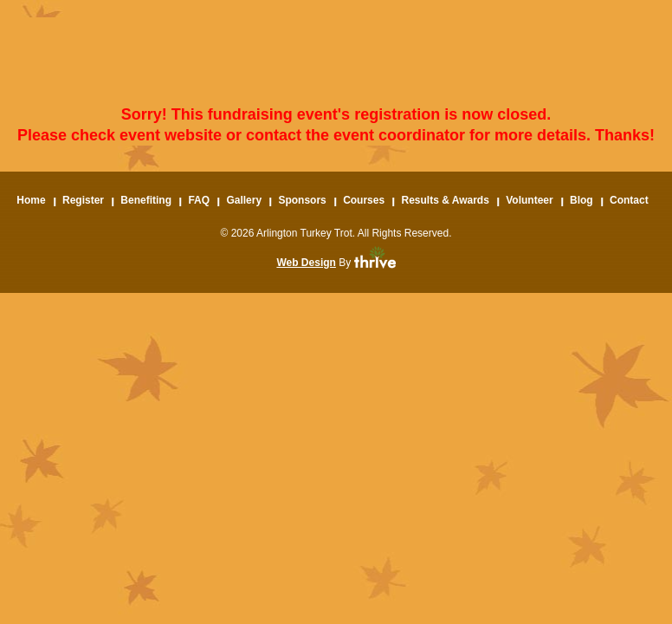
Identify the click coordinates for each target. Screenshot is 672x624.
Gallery (244, 200)
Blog (582, 200)
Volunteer (529, 200)
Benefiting (146, 200)
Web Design (306, 263)
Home (31, 200)
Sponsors (302, 200)
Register (83, 200)
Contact (629, 200)
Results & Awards (446, 200)
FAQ (199, 200)
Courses (364, 200)
